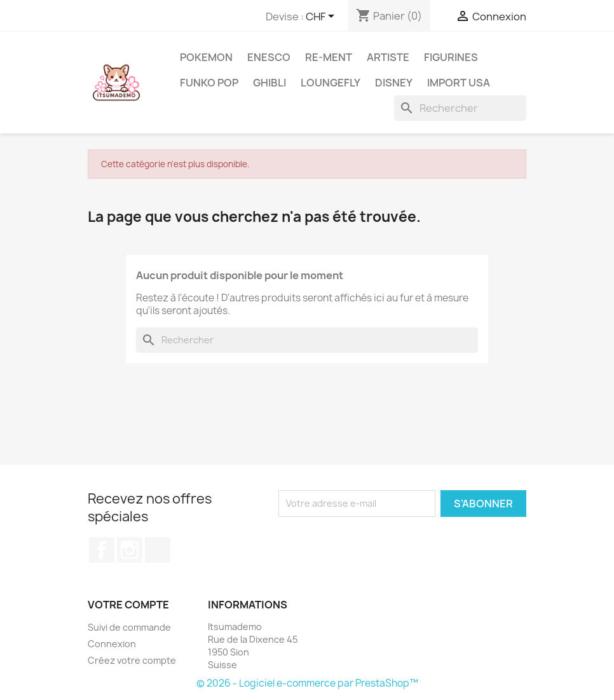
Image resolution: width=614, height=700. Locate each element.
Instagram (130, 550)
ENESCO (269, 57)
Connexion (112, 644)
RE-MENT (329, 57)
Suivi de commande (129, 627)
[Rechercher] (460, 108)
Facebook (102, 550)
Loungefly (331, 83)
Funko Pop (209, 83)
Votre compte (128, 605)
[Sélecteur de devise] (322, 17)
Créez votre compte (132, 660)
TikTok (158, 550)
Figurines (451, 57)
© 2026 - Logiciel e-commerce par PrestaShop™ (307, 683)
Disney (394, 83)
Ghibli (269, 83)
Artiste (388, 57)
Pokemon (206, 57)
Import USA (459, 83)
